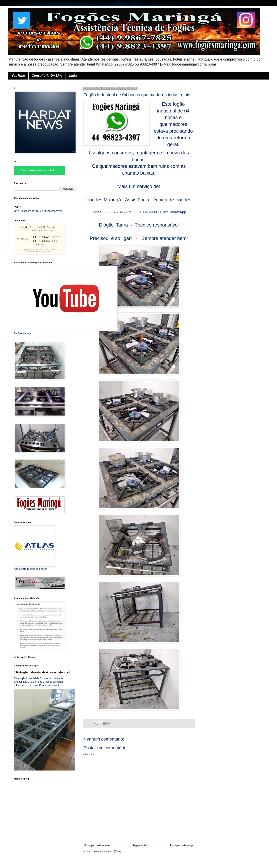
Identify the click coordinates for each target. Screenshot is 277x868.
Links (73, 76)
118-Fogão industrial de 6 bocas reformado (43, 672)
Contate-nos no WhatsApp (40, 170)
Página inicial (140, 845)
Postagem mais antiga (181, 845)
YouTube (18, 76)
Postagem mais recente (97, 845)
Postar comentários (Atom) (107, 851)
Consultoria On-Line (47, 76)
